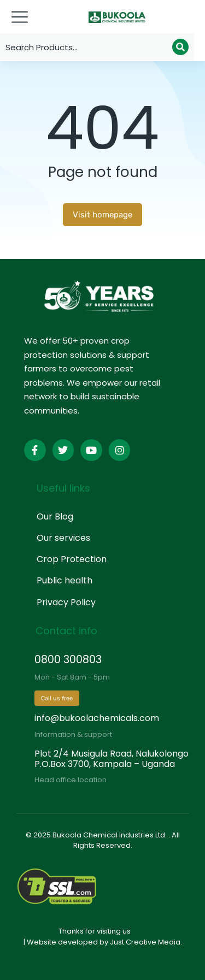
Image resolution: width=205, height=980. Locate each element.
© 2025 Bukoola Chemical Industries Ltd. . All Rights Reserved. (103, 840)
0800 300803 (68, 660)
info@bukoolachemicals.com (97, 718)
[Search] (180, 47)
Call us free (57, 698)
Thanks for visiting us (95, 931)
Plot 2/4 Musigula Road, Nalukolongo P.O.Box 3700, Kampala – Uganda (112, 759)
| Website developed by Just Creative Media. (103, 942)
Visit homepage (102, 215)
